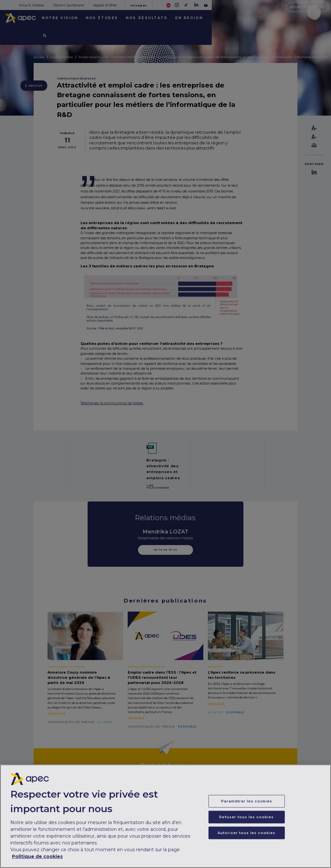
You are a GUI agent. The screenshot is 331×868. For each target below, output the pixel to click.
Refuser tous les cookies (246, 822)
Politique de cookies (37, 861)
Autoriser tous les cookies (246, 838)
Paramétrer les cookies (247, 806)
